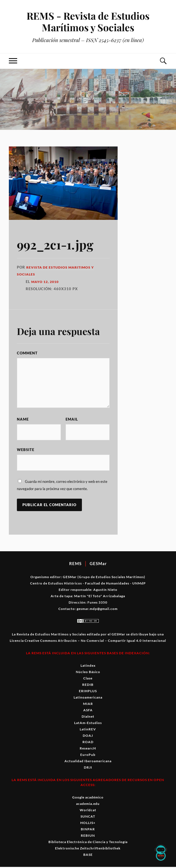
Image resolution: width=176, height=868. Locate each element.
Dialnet (88, 718)
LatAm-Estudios (88, 724)
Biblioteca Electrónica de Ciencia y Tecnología (88, 843)
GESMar (98, 565)
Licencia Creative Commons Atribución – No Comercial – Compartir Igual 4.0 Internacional (88, 642)
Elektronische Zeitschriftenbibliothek (88, 849)
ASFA (88, 711)
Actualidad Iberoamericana (88, 762)
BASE (88, 856)
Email (72, 419)
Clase (88, 679)
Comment (27, 353)
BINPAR (88, 830)
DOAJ (88, 737)
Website (26, 450)
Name (23, 419)
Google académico (88, 798)
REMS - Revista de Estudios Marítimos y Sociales (88, 21)
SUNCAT (88, 817)
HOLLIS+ (88, 824)
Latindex (88, 667)
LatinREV (88, 730)
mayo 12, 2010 (46, 282)
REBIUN (88, 837)
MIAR (88, 705)
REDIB (88, 686)
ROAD (88, 743)
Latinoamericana (88, 698)
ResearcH (88, 749)
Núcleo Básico (88, 673)
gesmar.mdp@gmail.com (97, 610)
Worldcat (88, 811)
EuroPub (88, 756)
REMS (75, 565)
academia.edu (88, 805)
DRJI (88, 768)
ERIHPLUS (88, 692)
